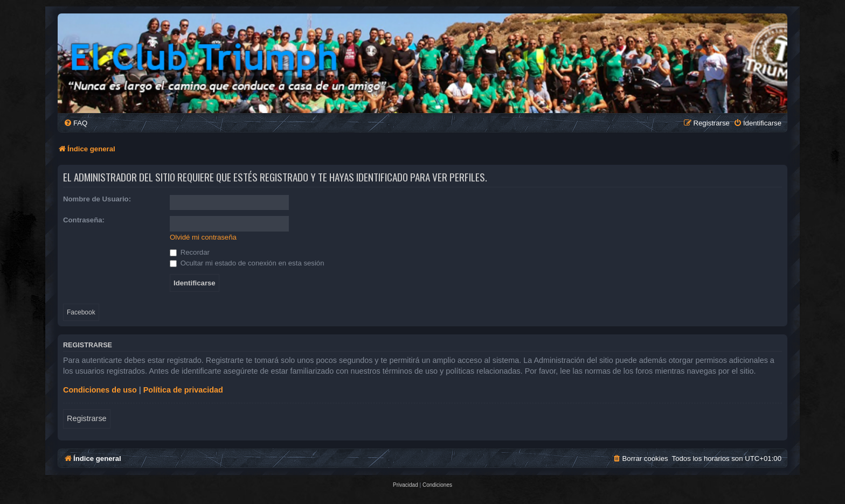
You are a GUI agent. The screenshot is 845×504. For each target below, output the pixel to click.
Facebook (81, 312)
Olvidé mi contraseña (203, 237)
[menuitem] (75, 123)
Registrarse (87, 418)
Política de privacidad (183, 390)
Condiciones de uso (100, 390)
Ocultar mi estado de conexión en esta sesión (247, 263)
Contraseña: (84, 220)
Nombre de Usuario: (97, 199)
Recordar (190, 252)
